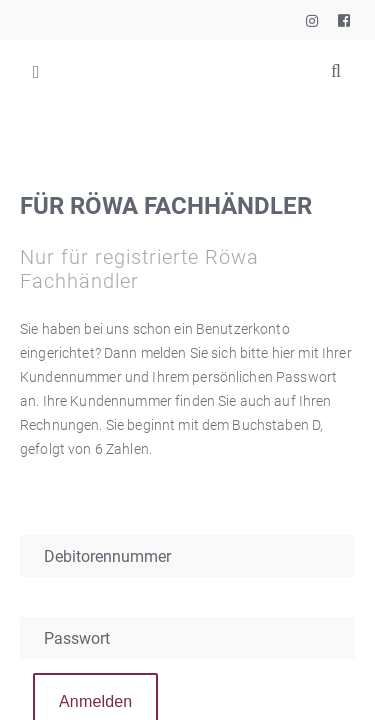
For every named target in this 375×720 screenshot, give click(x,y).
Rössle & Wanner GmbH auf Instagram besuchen (311, 16)
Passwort (77, 638)
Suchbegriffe (336, 71)
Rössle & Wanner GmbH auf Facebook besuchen (343, 16)
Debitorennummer (107, 556)
